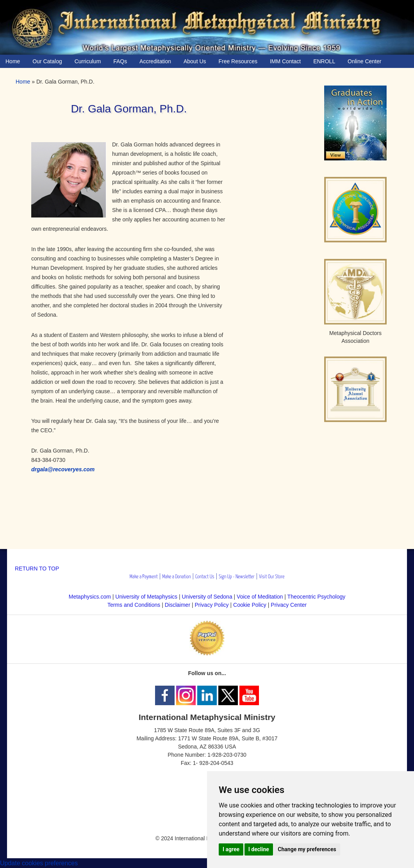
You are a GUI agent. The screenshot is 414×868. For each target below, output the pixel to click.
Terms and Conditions (134, 605)
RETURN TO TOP (37, 569)
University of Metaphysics (146, 597)
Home (23, 82)
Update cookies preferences (39, 863)
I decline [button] (259, 849)
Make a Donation (176, 577)
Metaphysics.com (91, 597)
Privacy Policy (211, 605)
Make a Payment (144, 577)
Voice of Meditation (260, 597)
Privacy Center (289, 605)
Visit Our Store (272, 577)
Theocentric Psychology (317, 597)
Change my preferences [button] (307, 849)
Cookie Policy (250, 605)
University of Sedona (207, 597)
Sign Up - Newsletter (237, 577)
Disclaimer (178, 605)
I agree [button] (231, 849)
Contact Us (205, 577)
